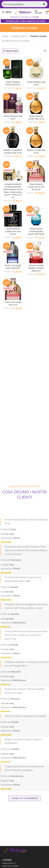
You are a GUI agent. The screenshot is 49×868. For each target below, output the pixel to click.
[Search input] (22, 4)
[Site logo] (23, 12)
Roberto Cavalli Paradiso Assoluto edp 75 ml (36, 268)
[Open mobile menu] (7, 12)
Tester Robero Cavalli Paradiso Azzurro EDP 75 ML (36, 231)
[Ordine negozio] (45, 51)
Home (5, 36)
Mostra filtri (12, 51)
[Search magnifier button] (44, 4)
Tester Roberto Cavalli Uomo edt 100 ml (13, 231)
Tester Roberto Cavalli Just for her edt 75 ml (36, 187)
